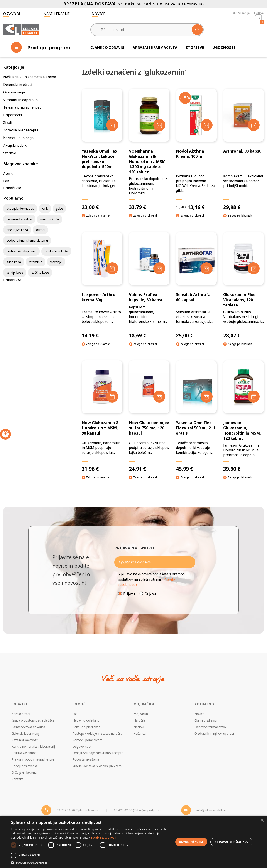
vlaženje (56, 262)
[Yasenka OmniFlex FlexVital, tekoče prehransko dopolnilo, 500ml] (102, 149)
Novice (99, 14)
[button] (90, 863)
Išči (75, 714)
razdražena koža (56, 251)
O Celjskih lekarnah (25, 772)
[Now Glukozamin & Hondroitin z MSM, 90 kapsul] (102, 416)
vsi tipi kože (15, 273)
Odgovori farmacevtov (210, 727)
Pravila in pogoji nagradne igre (33, 759)
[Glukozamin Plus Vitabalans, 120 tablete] (244, 285)
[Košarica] (258, 30)
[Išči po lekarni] (147, 30)
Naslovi (139, 727)
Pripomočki (13, 115)
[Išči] (197, 30)
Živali (8, 122)
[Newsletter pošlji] (189, 562)
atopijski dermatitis (20, 208)
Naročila (139, 720)
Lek (6, 181)
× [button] (262, 820)
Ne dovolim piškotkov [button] (231, 842)
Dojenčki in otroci (18, 85)
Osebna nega (14, 92)
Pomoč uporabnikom (87, 740)
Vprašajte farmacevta (155, 48)
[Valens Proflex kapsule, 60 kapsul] (149, 285)
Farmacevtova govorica (28, 727)
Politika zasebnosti (25, 753)
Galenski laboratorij (25, 733)
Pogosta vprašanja (86, 759)
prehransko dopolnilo (21, 251)
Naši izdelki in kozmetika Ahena (30, 77)
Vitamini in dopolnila (20, 100)
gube (59, 208)
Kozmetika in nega (18, 138)
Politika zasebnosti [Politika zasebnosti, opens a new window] (104, 838)
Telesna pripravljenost (22, 107)
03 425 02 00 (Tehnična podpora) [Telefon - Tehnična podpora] (137, 810)
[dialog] (133, 842)
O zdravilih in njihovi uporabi (214, 733)
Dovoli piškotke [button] (191, 842)
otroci (40, 230)
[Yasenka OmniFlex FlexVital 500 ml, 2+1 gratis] (196, 416)
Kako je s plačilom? (86, 727)
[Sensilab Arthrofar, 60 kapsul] (196, 285)
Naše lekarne (57, 14)
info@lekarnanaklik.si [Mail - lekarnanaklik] (211, 810)
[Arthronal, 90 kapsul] (244, 149)
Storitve (195, 48)
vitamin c (36, 262)
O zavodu (13, 14)
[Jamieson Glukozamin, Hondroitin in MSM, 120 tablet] (244, 416)
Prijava (259, 13)
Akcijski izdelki (15, 145)
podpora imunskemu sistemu (27, 240)
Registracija (241, 13)
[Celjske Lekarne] (21, 30)
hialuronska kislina (19, 219)
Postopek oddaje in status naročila (97, 733)
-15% (185, 98)
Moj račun (141, 714)
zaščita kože (40, 273)
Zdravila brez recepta (21, 130)
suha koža (14, 262)
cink (45, 208)
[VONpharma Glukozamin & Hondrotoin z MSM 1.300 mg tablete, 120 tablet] (149, 149)
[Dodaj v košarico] (112, 125)
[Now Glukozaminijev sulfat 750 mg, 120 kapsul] (149, 416)
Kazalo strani (21, 714)
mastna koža (50, 219)
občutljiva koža (17, 230)
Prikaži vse (12, 188)
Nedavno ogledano (86, 720)
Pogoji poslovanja (24, 766)
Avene (8, 173)
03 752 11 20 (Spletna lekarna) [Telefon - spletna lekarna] (78, 810)
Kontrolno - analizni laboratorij (33, 747)
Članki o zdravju (107, 48)
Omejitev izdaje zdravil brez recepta (98, 753)
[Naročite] (155, 562)
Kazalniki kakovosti (25, 740)
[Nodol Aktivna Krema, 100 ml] (196, 149)
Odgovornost (82, 747)
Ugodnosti (224, 48)
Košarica (140, 733)
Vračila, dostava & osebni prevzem (97, 766)
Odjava (150, 594)
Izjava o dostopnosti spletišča (33, 720)
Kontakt (17, 779)
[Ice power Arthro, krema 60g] (102, 285)
